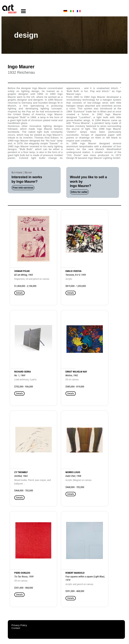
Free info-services (23, 188)
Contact (16, 628)
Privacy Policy (19, 625)
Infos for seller (79, 192)
